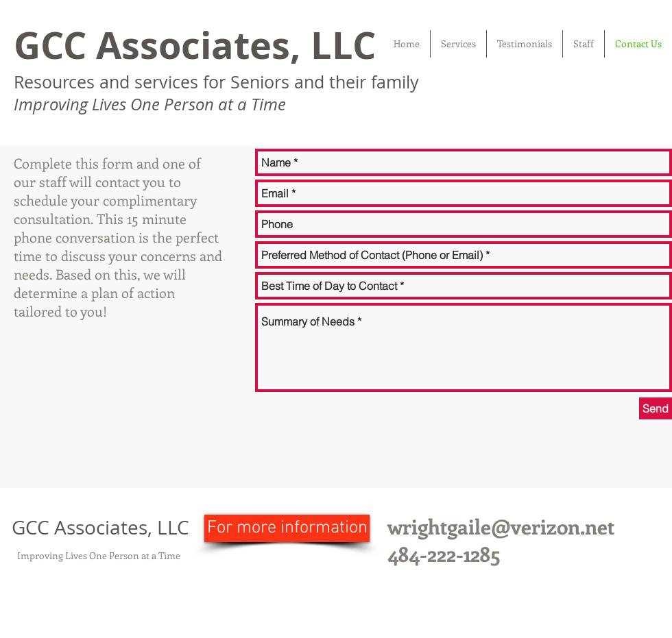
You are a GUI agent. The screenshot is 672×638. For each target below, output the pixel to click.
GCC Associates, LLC (195, 45)
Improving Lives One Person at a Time (99, 555)
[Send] (656, 408)
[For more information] (287, 528)
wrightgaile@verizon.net (501, 526)
